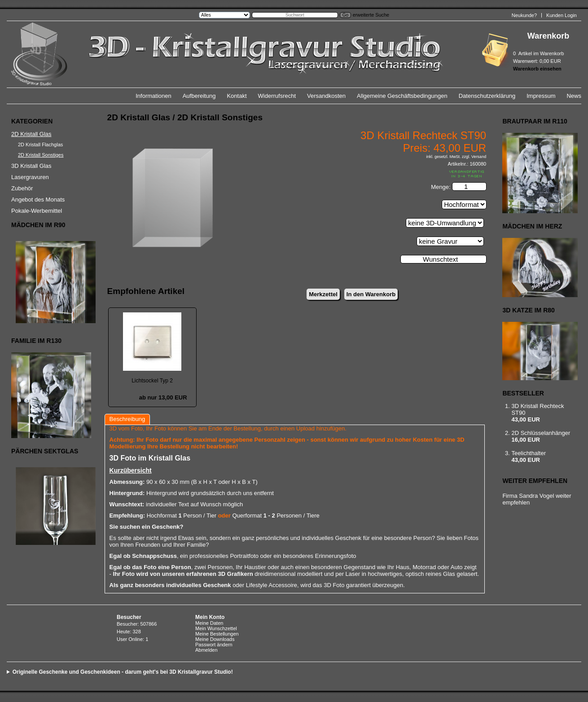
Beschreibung (127, 419)
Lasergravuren (30, 177)
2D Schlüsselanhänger (541, 433)
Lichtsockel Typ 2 (152, 381)
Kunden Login (562, 15)
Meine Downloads (215, 639)
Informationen (154, 96)
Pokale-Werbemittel (37, 211)
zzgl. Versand (474, 157)
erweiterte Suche (371, 15)
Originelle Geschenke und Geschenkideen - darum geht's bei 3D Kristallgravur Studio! (123, 672)
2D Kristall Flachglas (40, 145)
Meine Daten (209, 623)
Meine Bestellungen (217, 634)
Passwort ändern (214, 645)
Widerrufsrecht (277, 96)
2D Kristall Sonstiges (41, 155)
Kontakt (237, 96)
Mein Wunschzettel (216, 628)
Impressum (541, 96)
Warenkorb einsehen (537, 69)
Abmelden (206, 650)
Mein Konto (210, 617)
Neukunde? (524, 15)
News (574, 96)
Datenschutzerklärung (487, 96)
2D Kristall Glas (31, 134)
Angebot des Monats (38, 200)
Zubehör (22, 188)
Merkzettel (323, 294)
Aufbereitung (199, 96)
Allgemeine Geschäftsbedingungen (402, 96)
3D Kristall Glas (31, 166)
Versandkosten (326, 96)
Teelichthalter (529, 453)
